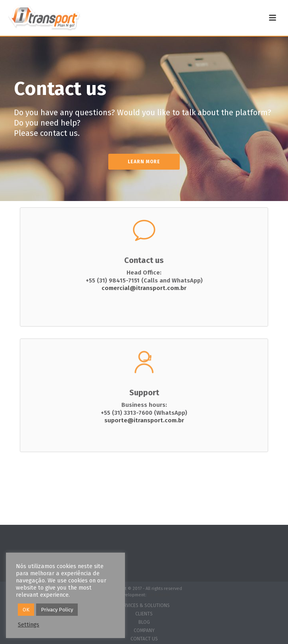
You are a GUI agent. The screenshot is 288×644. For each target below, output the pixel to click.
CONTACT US (144, 639)
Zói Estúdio (159, 595)
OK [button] (26, 610)
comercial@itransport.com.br (144, 288)
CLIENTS (144, 614)
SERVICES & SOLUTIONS (144, 605)
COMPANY (144, 630)
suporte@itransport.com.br (144, 420)
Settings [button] (29, 625)
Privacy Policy (57, 610)
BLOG (144, 622)
